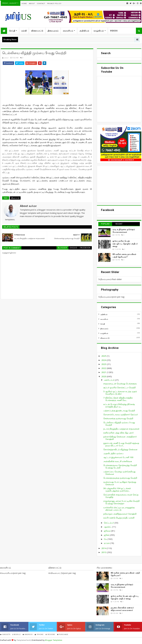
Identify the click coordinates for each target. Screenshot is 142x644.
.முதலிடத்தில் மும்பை (113, 453)
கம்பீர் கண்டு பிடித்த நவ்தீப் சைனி (119, 518)
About (32, 4)
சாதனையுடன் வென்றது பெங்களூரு (120, 384)
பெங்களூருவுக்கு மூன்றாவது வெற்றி (120, 478)
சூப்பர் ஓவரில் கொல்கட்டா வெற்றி (119, 387)
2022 (104, 368)
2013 (104, 552)
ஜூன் (107, 535)
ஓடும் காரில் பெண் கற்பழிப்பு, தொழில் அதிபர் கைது (125, 244)
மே (106, 539)
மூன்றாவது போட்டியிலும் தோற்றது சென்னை (120, 483)
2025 (104, 356)
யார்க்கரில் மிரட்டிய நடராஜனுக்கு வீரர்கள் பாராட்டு (119, 509)
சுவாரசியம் (68, 31)
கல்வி (24, 31)
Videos (114, 31)
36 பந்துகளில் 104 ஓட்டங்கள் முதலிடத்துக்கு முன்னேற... (117, 489)
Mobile (17, 634)
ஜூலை (108, 531)
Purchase (63, 634)
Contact (41, 4)
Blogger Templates (54, 640)
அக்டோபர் (109, 380)
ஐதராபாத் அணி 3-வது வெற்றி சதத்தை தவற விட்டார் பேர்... (121, 444)
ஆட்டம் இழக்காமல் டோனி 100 (118, 457)
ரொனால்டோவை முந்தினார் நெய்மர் (121, 414)
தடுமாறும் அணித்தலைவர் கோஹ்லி (120, 514)
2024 (104, 360)
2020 (104, 376)
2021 (104, 372)
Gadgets (5, 634)
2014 (104, 548)
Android (28, 634)
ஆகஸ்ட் (108, 527)
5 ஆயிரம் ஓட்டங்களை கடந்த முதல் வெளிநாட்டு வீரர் (120, 393)
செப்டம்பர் (109, 523)
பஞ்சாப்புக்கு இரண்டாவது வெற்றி (119, 411)
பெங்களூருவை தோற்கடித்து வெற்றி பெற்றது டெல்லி (120, 466)
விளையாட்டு (37, 31)
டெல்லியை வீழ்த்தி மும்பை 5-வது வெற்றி (119, 424)
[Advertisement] (119, 184)
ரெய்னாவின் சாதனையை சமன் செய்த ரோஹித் (121, 496)
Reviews (50, 634)
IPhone (39, 634)
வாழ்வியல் (99, 31)
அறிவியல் (84, 31)
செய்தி (12, 31)
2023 (104, 364)
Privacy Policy (54, 4)
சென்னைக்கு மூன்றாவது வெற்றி (118, 418)
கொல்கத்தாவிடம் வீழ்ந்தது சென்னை (120, 449)
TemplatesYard (23, 640)
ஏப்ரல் (107, 543)
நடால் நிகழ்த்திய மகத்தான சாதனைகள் (121, 429)
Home (24, 4)
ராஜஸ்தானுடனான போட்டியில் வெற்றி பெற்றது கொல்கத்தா (121, 502)
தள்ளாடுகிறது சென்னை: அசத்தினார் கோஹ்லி (120, 438)
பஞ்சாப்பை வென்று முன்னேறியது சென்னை (119, 473)
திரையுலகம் (53, 31)
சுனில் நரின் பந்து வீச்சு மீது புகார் (118, 433)
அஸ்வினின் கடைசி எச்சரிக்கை (118, 461)
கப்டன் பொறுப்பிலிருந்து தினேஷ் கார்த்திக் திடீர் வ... (119, 405)
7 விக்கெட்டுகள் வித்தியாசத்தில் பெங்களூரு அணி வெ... (118, 399)
